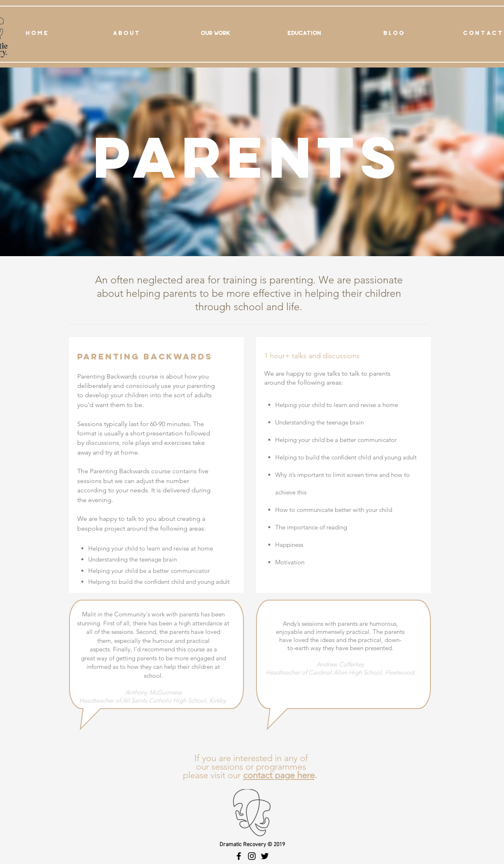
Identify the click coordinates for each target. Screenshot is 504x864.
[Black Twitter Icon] (265, 856)
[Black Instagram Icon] (252, 856)
